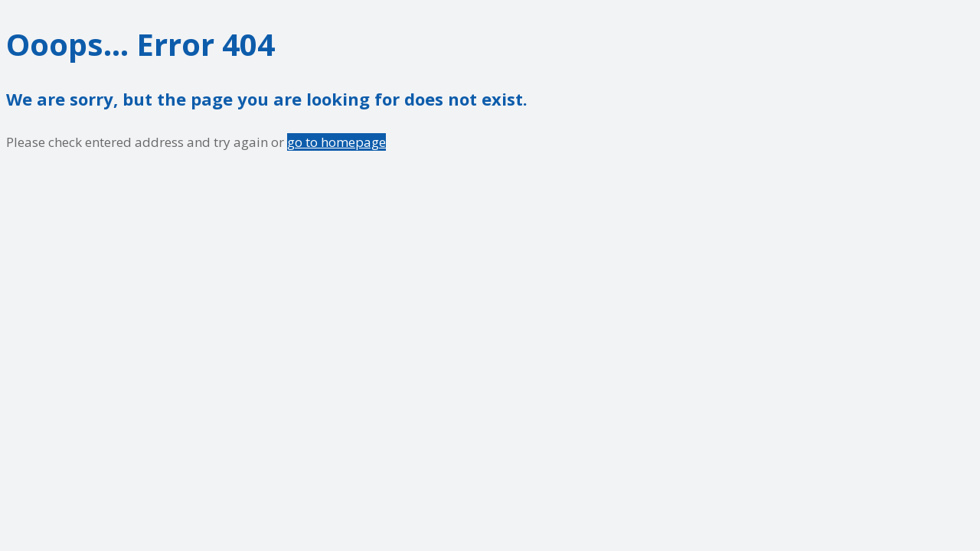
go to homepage (336, 142)
